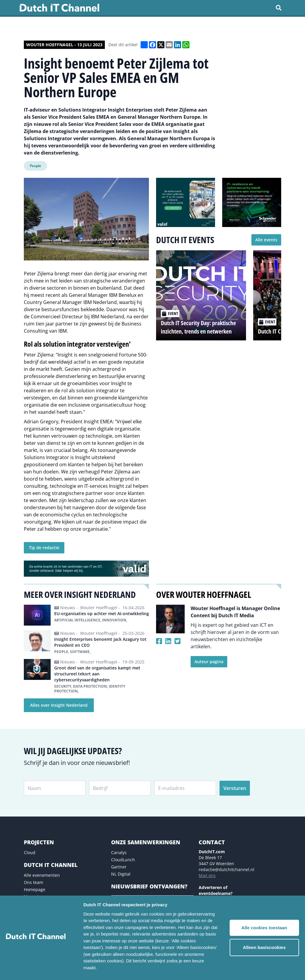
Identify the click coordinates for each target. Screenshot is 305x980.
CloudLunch (123, 860)
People (35, 166)
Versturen (235, 788)
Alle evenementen (42, 875)
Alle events (266, 240)
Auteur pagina (209, 662)
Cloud (30, 852)
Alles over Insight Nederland (59, 705)
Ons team (34, 882)
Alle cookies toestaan (264, 928)
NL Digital (121, 874)
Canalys (119, 852)
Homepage (35, 889)
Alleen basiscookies (264, 947)
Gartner (119, 867)
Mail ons (207, 875)
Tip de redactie (44, 548)
